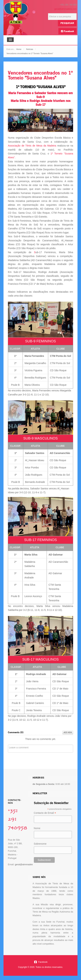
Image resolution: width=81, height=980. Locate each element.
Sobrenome (40, 844)
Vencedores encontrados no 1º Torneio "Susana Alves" (40, 75)
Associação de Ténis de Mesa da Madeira (32, 146)
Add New (68, 732)
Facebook (67, 31)
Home (19, 49)
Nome (37, 828)
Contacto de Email (45, 813)
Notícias (30, 49)
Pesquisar (67, 23)
